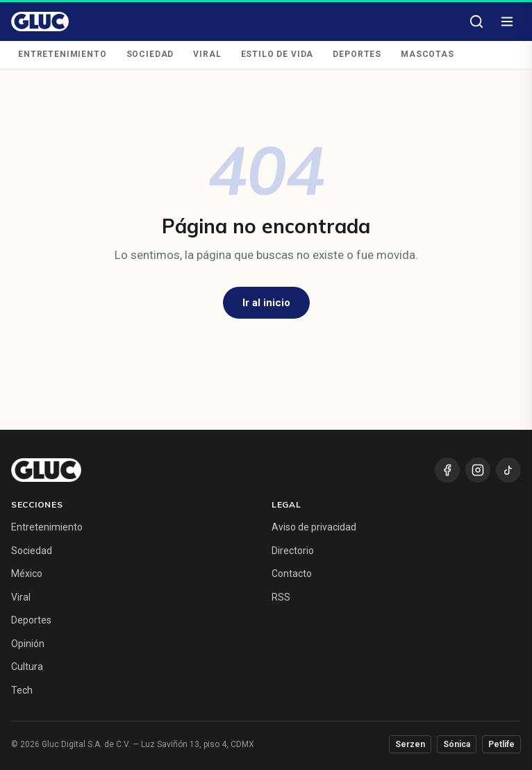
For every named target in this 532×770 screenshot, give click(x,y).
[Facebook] (447, 470)
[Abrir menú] (507, 22)
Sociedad (150, 54)
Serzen (410, 744)
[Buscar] (476, 22)
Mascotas (427, 54)
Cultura (27, 667)
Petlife (501, 744)
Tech (22, 690)
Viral (207, 54)
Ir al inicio (266, 303)
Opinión (28, 644)
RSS (281, 597)
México (27, 574)
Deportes (357, 54)
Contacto (292, 574)
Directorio (293, 551)
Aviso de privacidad (314, 527)
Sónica (457, 744)
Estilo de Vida (277, 54)
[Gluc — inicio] (40, 22)
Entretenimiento (63, 54)
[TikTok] (508, 470)
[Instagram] (478, 470)
